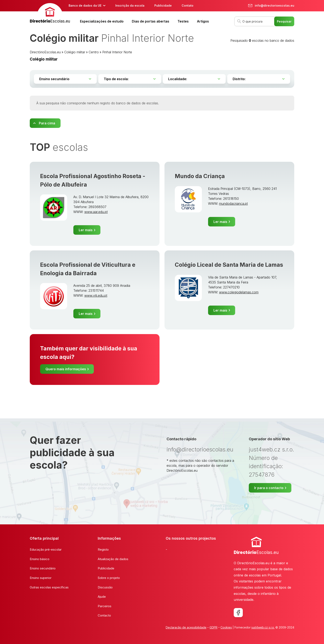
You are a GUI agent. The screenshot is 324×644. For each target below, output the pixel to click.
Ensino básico (40, 559)
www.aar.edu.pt (96, 212)
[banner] (50, 14)
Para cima (47, 123)
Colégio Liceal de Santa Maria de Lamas (229, 265)
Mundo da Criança (200, 176)
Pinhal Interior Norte (117, 52)
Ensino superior (41, 578)
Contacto (104, 615)
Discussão (105, 587)
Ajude (102, 597)
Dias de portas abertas (151, 21)
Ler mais (86, 230)
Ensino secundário (43, 568)
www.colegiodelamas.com (239, 292)
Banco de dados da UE (85, 5)
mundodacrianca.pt (233, 204)
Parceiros (105, 606)
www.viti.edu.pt (96, 295)
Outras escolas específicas (49, 587)
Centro (94, 52)
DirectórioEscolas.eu (45, 52)
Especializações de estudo (102, 21)
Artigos (203, 21)
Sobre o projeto (109, 578)
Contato (188, 5)
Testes (183, 21)
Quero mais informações (66, 369)
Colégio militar (75, 52)
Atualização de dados (113, 559)
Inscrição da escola (130, 5)
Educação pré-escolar (46, 549)
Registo (103, 549)
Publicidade (163, 5)
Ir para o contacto (269, 488)
